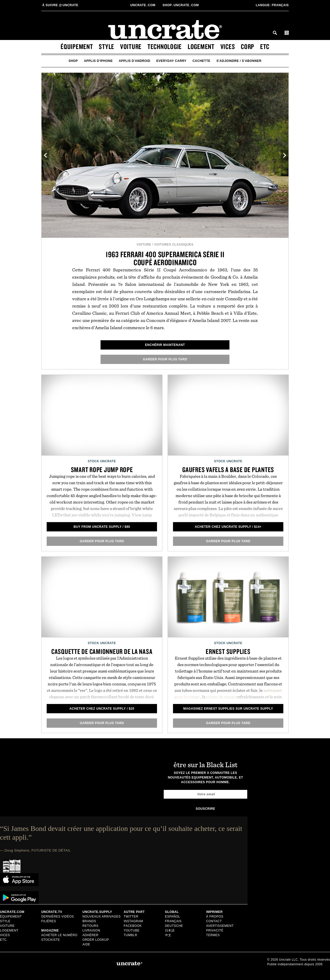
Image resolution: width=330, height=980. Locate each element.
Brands (89, 921)
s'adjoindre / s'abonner (239, 61)
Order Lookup (96, 940)
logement (201, 46)
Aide (86, 944)
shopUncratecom (181, 5)
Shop (73, 61)
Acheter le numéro (59, 935)
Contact (214, 921)
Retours (90, 926)
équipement (77, 46)
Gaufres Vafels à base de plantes (228, 469)
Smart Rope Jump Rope (102, 469)
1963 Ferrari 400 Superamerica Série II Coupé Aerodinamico (165, 258)
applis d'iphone (98, 61)
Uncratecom (143, 5)
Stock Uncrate (102, 461)
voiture (131, 46)
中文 (168, 935)
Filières (49, 921)
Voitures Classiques (174, 245)
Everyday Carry (171, 61)
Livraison (91, 930)
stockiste (51, 940)
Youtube (132, 930)
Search (275, 33)
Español (173, 917)
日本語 (170, 930)
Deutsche (174, 926)
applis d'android (135, 61)
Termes (213, 935)
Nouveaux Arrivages (102, 917)
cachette (201, 61)
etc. (4, 940)
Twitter (131, 917)
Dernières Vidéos (58, 917)
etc (265, 46)
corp (247, 46)
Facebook (133, 926)
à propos (215, 917)
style (106, 46)
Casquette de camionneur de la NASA (102, 651)
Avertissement (220, 926)
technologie (165, 46)
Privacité (215, 930)
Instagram (133, 921)
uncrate (60, 5)
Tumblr (130, 935)
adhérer (90, 935)
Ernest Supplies (228, 651)
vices (228, 46)
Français (272, 5)
